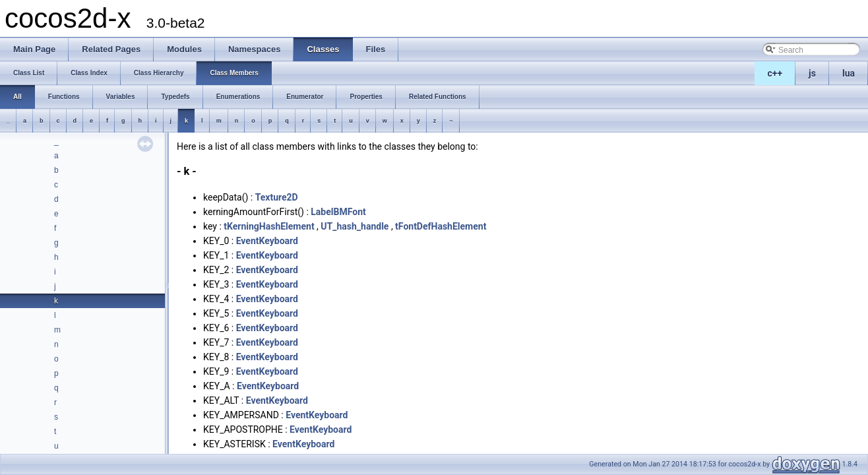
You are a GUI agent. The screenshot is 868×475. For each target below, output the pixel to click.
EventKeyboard (267, 241)
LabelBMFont (338, 212)
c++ (775, 73)
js (812, 73)
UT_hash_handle (355, 226)
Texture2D (277, 197)
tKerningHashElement (269, 226)
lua (849, 73)
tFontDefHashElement (441, 226)
